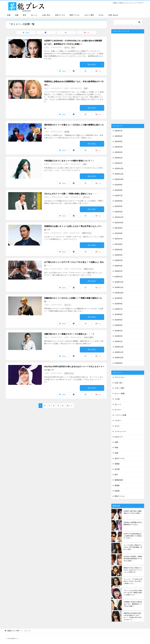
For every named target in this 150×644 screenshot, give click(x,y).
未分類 (67, 132)
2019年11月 (119, 287)
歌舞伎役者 (119, 480)
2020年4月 (119, 260)
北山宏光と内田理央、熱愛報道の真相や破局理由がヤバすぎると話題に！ (133, 559)
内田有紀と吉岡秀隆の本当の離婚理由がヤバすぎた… (133, 523)
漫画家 (117, 485)
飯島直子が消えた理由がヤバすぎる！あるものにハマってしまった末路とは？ (133, 570)
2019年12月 (119, 282)
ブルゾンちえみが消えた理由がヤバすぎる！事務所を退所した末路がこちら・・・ (133, 593)
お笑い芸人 (46, 15)
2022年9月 (119, 185)
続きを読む (95, 64)
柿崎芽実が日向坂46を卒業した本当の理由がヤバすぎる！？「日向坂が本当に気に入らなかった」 (133, 616)
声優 (116, 448)
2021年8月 (119, 233)
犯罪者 (117, 491)
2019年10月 (119, 293)
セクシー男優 (120, 393)
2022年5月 (119, 206)
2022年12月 (119, 168)
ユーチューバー (120, 431)
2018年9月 (119, 363)
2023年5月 (119, 141)
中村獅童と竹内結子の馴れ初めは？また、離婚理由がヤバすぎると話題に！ (133, 604)
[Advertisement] (128, 76)
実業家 (117, 464)
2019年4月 (119, 325)
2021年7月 (119, 239)
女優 (9, 15)
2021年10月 (119, 223)
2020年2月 (119, 271)
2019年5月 (119, 320)
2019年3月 (119, 331)
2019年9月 (119, 298)
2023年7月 (119, 131)
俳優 (17, 15)
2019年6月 (119, 314)
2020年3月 (119, 266)
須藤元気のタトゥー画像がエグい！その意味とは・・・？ (69, 334)
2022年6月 (119, 201)
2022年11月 (119, 174)
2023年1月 (119, 163)
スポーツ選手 (89, 15)
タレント (34, 15)
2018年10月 (119, 358)
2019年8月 (119, 304)
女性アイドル (60, 15)
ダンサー (118, 410)
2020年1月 (119, 277)
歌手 (25, 15)
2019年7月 (119, 309)
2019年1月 (119, 341)
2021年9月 (119, 228)
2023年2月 (119, 158)
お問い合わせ (113, 15)
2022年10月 (119, 179)
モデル (101, 15)
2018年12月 (119, 347)
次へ (68, 406)
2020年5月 (119, 255)
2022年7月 (119, 196)
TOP (13, 631)
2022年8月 (119, 190)
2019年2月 (119, 336)
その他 (117, 399)
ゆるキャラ (119, 437)
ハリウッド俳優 (120, 415)
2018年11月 (119, 352)
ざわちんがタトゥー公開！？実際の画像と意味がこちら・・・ (71, 194)
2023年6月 (119, 136)
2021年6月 (119, 244)
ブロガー (118, 421)
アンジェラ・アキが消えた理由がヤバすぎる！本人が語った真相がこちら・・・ (133, 581)
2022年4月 (119, 212)
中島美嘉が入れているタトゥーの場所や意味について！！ (69, 161)
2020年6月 (119, 250)
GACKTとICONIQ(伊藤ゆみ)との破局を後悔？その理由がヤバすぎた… (133, 536)
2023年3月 (119, 152)
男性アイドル (75, 15)
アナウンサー (120, 377)
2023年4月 (119, 147)
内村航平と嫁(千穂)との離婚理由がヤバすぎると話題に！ (133, 512)
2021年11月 (119, 217)
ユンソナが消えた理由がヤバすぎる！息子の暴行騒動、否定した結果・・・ (133, 547)
